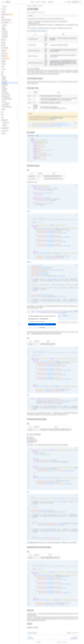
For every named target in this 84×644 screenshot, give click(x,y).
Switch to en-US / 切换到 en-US (42, 324)
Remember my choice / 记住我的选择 (37, 322)
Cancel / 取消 (42, 328)
